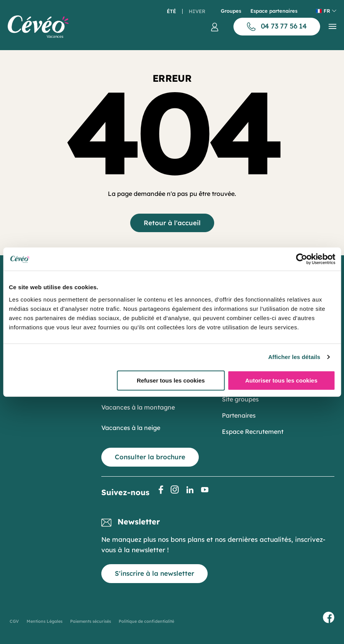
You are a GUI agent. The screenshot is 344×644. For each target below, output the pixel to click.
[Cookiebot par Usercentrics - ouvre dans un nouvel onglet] (301, 259)
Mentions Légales (44, 621)
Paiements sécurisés (91, 621)
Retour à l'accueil (172, 223)
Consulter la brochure (150, 457)
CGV (14, 621)
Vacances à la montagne (138, 407)
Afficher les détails (294, 357)
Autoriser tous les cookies (281, 380)
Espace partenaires (274, 11)
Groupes (231, 11)
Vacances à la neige (131, 428)
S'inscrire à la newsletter (154, 573)
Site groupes (240, 399)
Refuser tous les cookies (171, 380)
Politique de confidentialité (146, 621)
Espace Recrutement (253, 432)
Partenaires (239, 415)
